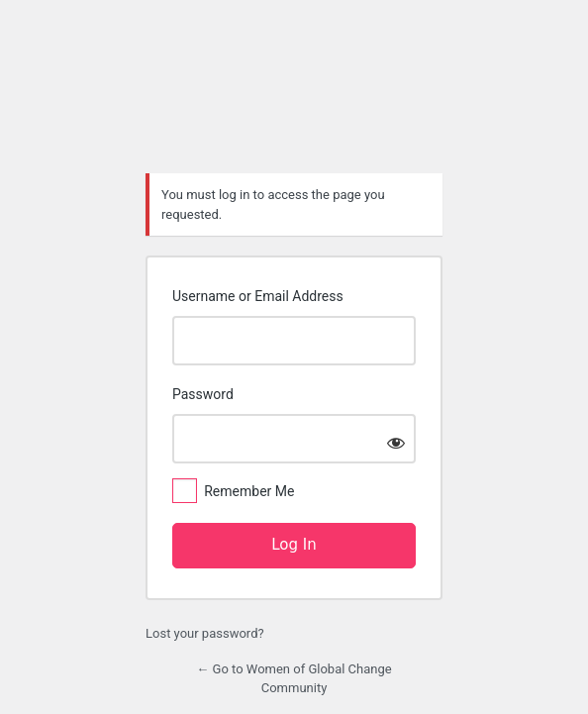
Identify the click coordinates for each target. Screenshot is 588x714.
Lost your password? (205, 633)
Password (203, 394)
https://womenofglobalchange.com (294, 104)
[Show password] (396, 443)
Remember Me (249, 491)
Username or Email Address (258, 296)
